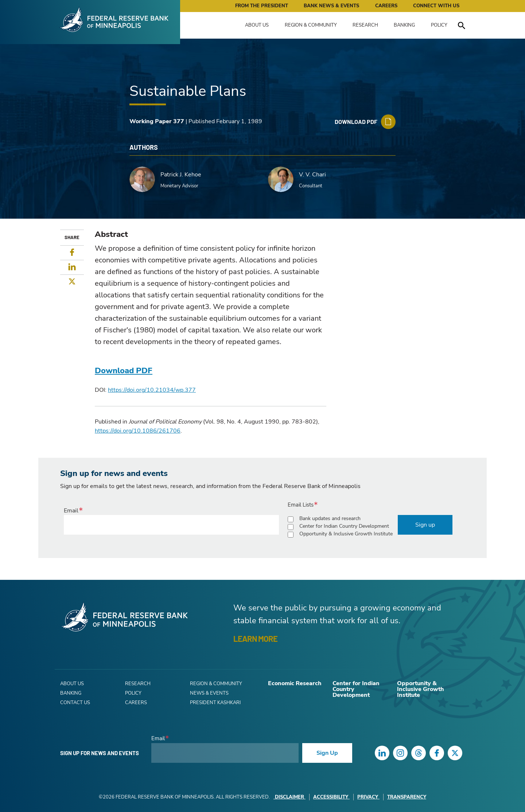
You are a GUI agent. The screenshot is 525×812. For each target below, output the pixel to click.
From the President (262, 6)
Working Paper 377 (157, 121)
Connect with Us (436, 6)
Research (365, 25)
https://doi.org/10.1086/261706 (138, 431)
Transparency (407, 797)
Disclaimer (289, 797)
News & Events (209, 693)
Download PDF (124, 371)
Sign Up (327, 753)
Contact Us (75, 703)
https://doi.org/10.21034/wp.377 (152, 390)
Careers (386, 6)
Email (71, 511)
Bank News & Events (331, 6)
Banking (404, 25)
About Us (257, 25)
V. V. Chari (312, 175)
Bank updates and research (330, 518)
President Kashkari (215, 703)
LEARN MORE (255, 639)
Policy (439, 25)
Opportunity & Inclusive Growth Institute (346, 534)
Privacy (368, 797)
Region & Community (311, 25)
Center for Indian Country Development (344, 526)
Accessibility (331, 797)
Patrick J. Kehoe (181, 175)
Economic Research (295, 683)
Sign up (425, 525)
